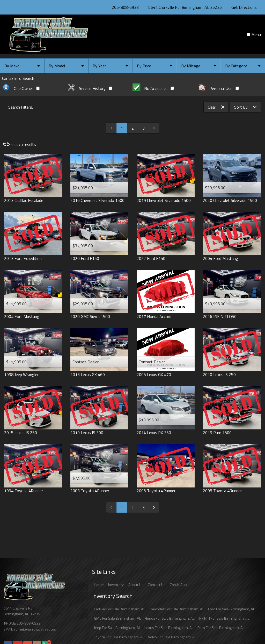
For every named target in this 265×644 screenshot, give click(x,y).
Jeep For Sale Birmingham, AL (117, 628)
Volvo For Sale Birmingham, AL (172, 637)
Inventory (116, 585)
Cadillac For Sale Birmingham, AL (120, 609)
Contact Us (157, 585)
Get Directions (244, 7)
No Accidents (153, 88)
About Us (136, 585)
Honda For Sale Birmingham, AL (170, 618)
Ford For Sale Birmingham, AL (231, 609)
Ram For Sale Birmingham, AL (221, 628)
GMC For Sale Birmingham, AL (117, 618)
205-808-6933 (125, 7)
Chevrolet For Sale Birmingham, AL (176, 609)
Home (99, 585)
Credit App (178, 585)
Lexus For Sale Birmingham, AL (169, 628)
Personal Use (218, 88)
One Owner (21, 88)
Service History (90, 88)
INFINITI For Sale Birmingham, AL (224, 618)
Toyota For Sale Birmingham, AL (119, 637)
